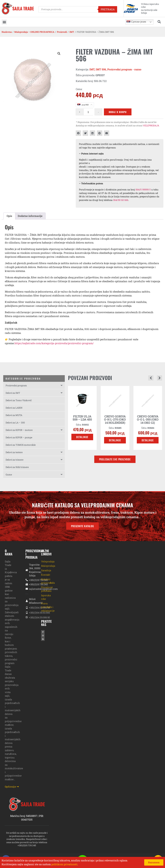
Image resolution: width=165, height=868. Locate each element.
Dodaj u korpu (118, 112)
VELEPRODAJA (151, 125)
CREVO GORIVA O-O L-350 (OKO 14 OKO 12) (148, 420)
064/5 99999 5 (143, 190)
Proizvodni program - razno (124, 69)
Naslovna (7, 32)
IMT (72, 32)
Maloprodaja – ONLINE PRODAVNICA (34, 32)
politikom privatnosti (64, 864)
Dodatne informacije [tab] (30, 216)
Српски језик (136, 22)
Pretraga (108, 9)
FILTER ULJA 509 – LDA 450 (82, 418)
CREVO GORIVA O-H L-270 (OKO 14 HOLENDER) (115, 420)
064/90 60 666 (121, 200)
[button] (4, 22)
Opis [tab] (9, 216)
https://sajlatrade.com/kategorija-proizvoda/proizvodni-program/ (54, 343)
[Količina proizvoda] (88, 112)
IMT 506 (101, 69)
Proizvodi (62, 32)
